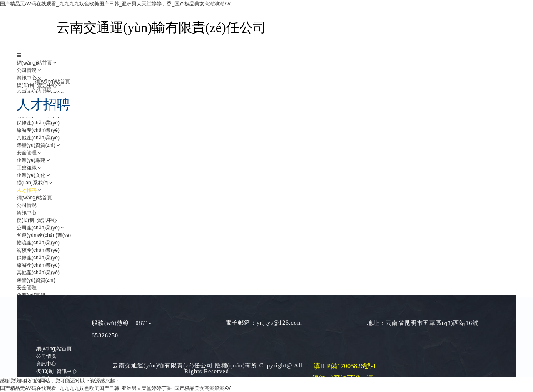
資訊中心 (46, 364)
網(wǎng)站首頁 (34, 63)
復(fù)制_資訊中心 (56, 371)
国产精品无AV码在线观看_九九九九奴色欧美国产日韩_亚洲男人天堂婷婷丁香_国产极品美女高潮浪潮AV (115, 4)
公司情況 (27, 70)
